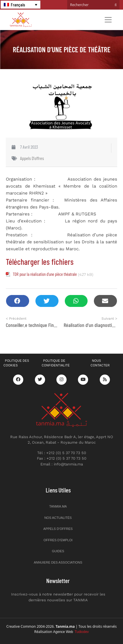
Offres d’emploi (58, 540)
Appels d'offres (32, 158)
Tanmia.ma (58, 506)
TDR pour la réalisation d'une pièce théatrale (45, 274)
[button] (18, 301)
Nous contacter (100, 363)
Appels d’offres (58, 529)
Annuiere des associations (58, 562)
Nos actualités (58, 518)
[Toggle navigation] (108, 20)
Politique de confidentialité (56, 363)
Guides (58, 551)
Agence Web (71, 632)
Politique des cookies (16, 363)
